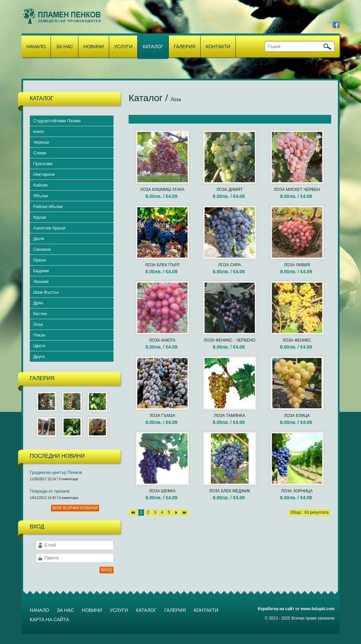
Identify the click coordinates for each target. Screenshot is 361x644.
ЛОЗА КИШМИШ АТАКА (162, 190)
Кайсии (40, 185)
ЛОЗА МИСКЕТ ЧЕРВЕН (297, 190)
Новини (94, 47)
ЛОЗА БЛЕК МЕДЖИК (230, 491)
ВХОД (106, 570)
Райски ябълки (48, 206)
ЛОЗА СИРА (229, 265)
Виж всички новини (75, 508)
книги (39, 131)
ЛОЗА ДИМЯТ (230, 190)
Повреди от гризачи (50, 491)
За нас (64, 47)
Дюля (39, 239)
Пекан (39, 335)
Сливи (40, 153)
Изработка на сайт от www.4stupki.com (296, 609)
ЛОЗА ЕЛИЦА (297, 416)
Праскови (43, 164)
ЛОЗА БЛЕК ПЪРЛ (162, 265)
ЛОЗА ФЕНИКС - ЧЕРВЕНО (229, 340)
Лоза (38, 324)
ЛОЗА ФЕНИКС (297, 340)
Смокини (42, 249)
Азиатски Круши (49, 228)
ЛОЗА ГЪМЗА (162, 416)
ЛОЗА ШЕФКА (162, 491)
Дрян (38, 303)
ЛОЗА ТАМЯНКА (230, 416)
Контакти (218, 47)
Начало (36, 47)
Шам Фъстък (46, 292)
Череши (41, 142)
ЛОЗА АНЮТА (162, 340)
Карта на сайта (49, 620)
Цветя (39, 346)
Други (39, 356)
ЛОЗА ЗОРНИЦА (297, 491)
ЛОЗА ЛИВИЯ (297, 265)
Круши (40, 217)
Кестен (40, 314)
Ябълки (41, 196)
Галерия (185, 47)
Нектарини (44, 174)
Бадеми (41, 271)
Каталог (153, 47)
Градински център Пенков (56, 472)
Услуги (123, 47)
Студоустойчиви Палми (57, 121)
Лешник (41, 281)
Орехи (40, 260)
